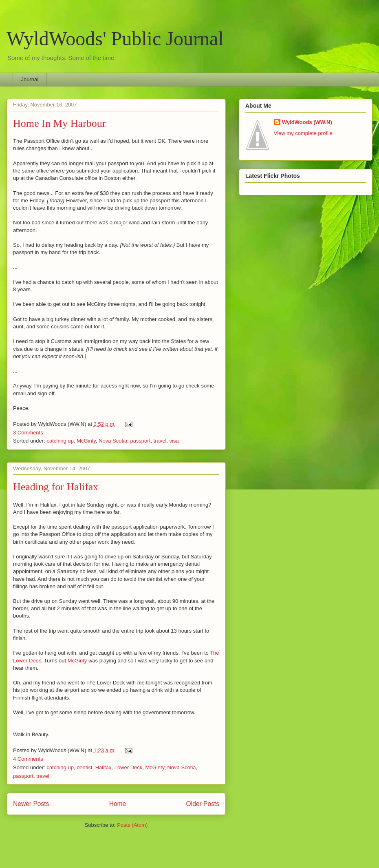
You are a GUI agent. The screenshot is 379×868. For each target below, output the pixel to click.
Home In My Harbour (59, 123)
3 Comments (28, 433)
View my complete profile (303, 133)
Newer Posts (31, 804)
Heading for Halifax (56, 487)
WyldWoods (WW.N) (307, 122)
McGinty (86, 441)
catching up (60, 441)
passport (140, 441)
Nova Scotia (113, 441)
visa (174, 441)
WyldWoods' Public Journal (115, 39)
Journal (30, 79)
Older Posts (203, 804)
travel (160, 441)
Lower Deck (129, 767)
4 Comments (28, 759)
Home (118, 804)
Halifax (104, 767)
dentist (84, 767)
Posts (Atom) (132, 825)
